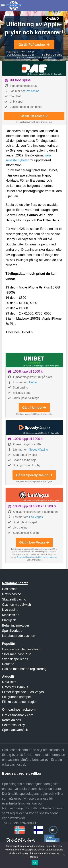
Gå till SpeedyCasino (34, 475)
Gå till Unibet (34, 408)
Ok (35, 863)
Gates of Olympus (15, 687)
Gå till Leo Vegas (34, 542)
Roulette (8, 664)
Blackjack (9, 620)
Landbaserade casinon (18, 636)
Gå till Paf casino (34, 45)
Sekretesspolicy (13, 725)
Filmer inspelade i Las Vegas (23, 692)
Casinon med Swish (16, 605)
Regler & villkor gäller (44, 58)
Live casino (10, 610)
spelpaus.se (52, 557)
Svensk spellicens (15, 659)
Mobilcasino (11, 615)
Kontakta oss (11, 720)
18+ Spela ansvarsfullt (25, 58)
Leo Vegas (36, 517)
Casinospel (10, 589)
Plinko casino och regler (19, 702)
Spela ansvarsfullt (15, 730)
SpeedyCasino (38, 450)
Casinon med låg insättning (22, 649)
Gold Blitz (9, 682)
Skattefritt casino (14, 599)
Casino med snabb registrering (24, 669)
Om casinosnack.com (18, 715)
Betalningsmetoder (16, 625)
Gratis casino (12, 594)
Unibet (33, 382)
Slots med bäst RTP (17, 654)
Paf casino (33, 91)
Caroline (57, 55)
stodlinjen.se (40, 557)
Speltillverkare (12, 631)
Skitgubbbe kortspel (16, 697)
